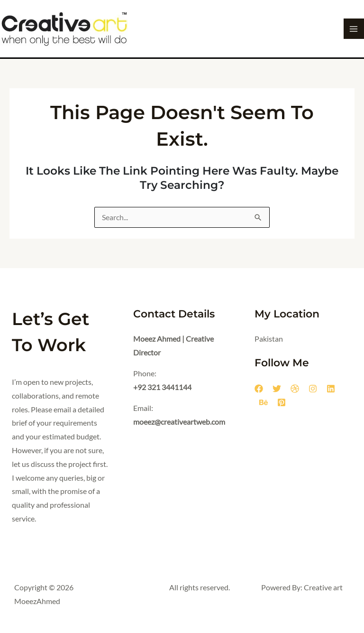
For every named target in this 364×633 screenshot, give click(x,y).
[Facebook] (259, 389)
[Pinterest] (282, 402)
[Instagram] (313, 389)
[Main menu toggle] (354, 29)
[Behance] (264, 402)
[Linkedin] (331, 389)
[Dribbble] (295, 389)
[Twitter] (277, 389)
